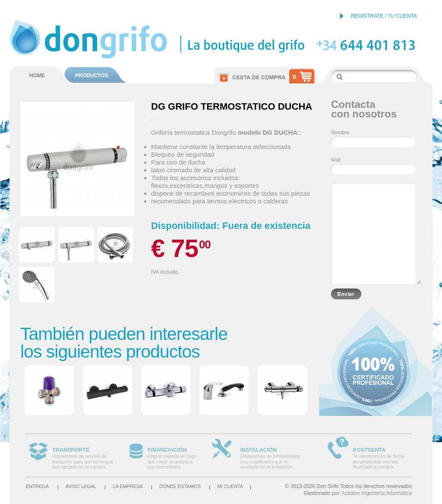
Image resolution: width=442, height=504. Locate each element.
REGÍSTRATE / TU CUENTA (384, 16)
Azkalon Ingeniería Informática (377, 493)
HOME (37, 76)
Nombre (340, 133)
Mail (336, 160)
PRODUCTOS (92, 76)
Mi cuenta (230, 486)
